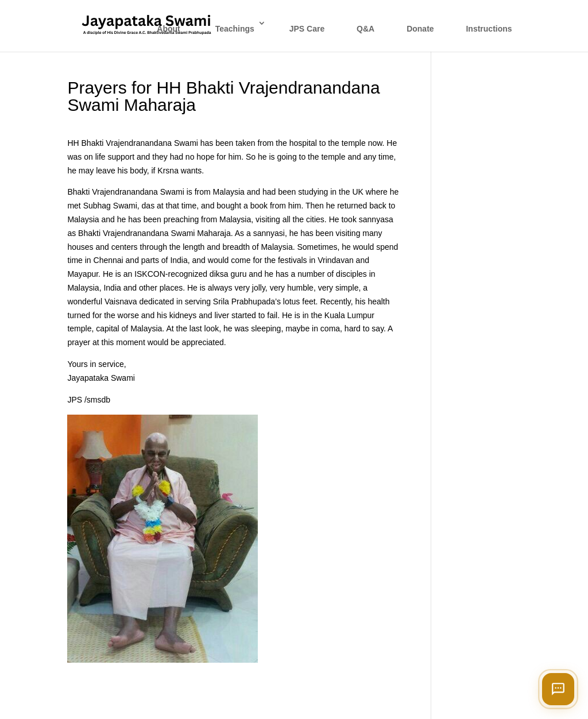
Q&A (365, 29)
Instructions (489, 29)
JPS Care (307, 29)
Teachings (235, 29)
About (168, 29)
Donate (420, 29)
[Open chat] (558, 689)
